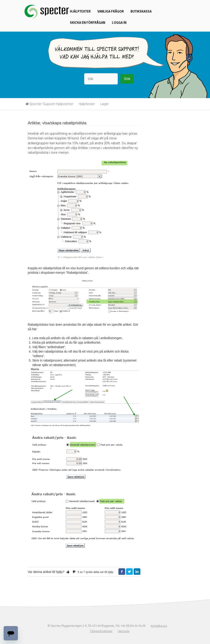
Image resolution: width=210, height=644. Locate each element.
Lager (104, 104)
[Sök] (101, 79)
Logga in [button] (119, 23)
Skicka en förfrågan (88, 23)
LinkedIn (137, 572)
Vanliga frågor (111, 11)
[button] (68, 572)
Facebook (122, 572)
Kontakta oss (159, 626)
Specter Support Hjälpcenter (51, 104)
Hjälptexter (80, 11)
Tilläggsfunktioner (101, 631)
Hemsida (124, 631)
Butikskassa (141, 11)
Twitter (129, 572)
